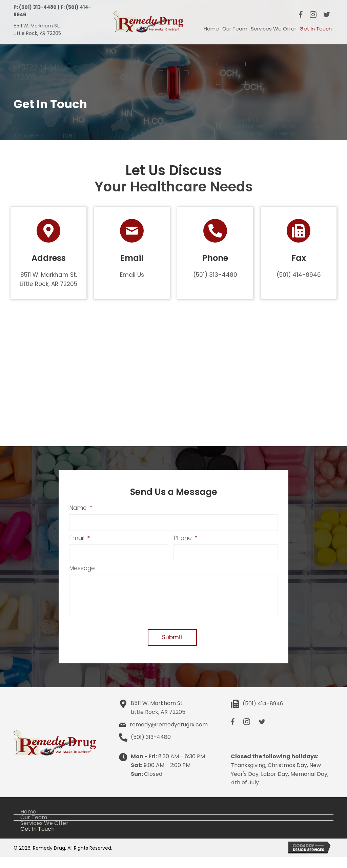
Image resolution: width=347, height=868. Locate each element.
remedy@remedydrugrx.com (169, 736)
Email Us (132, 275)
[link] (211, 29)
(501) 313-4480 (215, 275)
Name (81, 508)
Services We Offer (44, 834)
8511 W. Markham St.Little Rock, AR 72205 (158, 719)
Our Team (34, 829)
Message (82, 569)
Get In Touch (37, 840)
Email (79, 539)
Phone (185, 539)
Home (28, 823)
